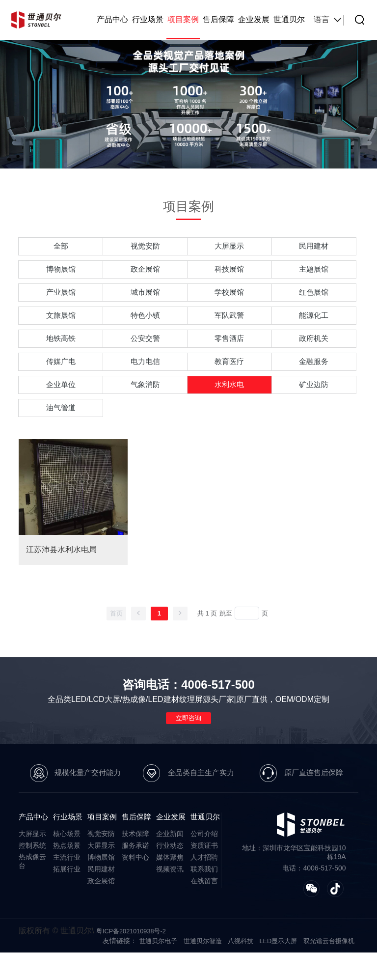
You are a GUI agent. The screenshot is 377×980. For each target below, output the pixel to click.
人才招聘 (204, 883)
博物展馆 (61, 273)
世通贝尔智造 (192, 968)
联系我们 (204, 895)
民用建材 (314, 247)
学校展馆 (229, 299)
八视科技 (232, 968)
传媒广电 (61, 378)
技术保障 (135, 860)
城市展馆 (145, 299)
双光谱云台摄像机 (327, 968)
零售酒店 (229, 351)
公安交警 (145, 351)
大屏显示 (229, 247)
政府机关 (314, 351)
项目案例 (183, 19)
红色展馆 (314, 299)
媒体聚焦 (170, 883)
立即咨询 (188, 742)
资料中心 (135, 883)
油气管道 (61, 430)
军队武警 (229, 325)
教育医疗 (229, 378)
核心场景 (67, 860)
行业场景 (148, 19)
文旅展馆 (61, 325)
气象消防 (145, 404)
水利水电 (229, 404)
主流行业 (67, 883)
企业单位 (61, 404)
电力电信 (145, 378)
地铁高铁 (61, 351)
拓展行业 (67, 895)
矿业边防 (314, 404)
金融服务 (314, 378)
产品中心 (112, 19)
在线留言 (204, 907)
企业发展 (254, 19)
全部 (61, 247)
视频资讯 (170, 895)
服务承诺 (135, 871)
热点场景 (67, 871)
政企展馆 (145, 273)
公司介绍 (204, 860)
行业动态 (170, 871)
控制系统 (32, 871)
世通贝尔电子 (145, 968)
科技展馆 (229, 273)
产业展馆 (61, 299)
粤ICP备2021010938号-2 (135, 958)
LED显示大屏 (273, 968)
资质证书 (204, 871)
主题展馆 (314, 273)
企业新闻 (170, 860)
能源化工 (314, 325)
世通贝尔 (289, 19)
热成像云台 (32, 887)
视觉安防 (145, 247)
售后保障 (218, 19)
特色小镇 (145, 325)
